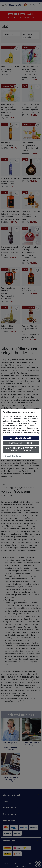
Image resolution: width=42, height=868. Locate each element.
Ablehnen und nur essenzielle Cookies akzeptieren (21, 449)
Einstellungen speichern (21, 443)
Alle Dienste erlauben (21, 438)
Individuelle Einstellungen (12, 456)
